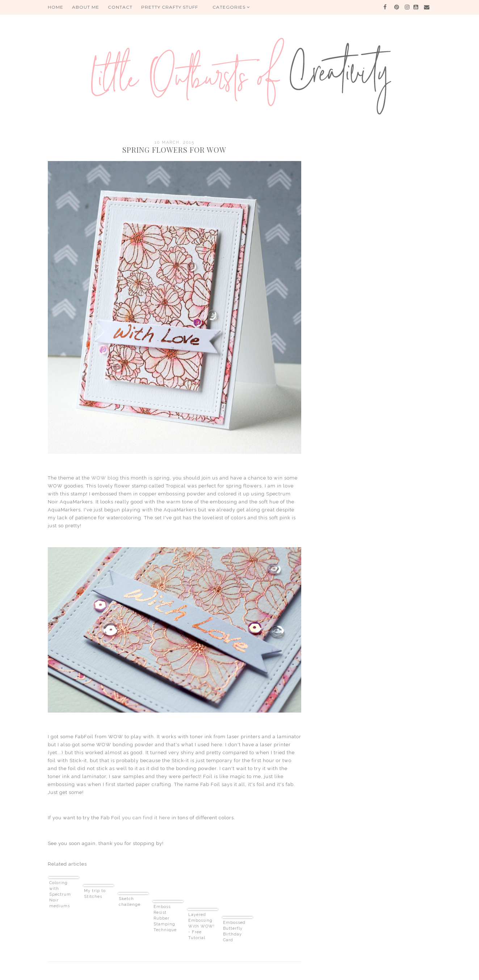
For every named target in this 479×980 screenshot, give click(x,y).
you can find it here (146, 818)
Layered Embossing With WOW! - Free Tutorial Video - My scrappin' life (201, 927)
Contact (120, 7)
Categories (231, 7)
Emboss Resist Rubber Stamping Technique (165, 918)
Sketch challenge (130, 902)
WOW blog (105, 478)
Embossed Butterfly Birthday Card (234, 931)
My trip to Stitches (95, 894)
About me (86, 7)
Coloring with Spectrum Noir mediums (60, 894)
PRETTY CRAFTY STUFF (170, 7)
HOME (56, 7)
